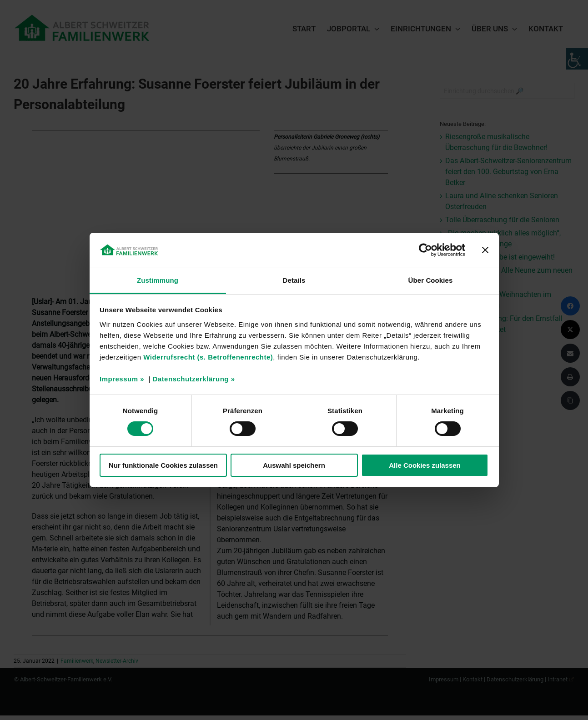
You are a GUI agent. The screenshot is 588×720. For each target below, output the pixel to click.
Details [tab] (294, 280)
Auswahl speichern (294, 465)
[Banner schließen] (485, 250)
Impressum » (122, 379)
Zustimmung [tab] (158, 280)
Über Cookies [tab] (431, 280)
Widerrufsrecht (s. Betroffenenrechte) (208, 357)
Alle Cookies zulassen (425, 465)
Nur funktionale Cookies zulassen (163, 465)
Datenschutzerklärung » (193, 379)
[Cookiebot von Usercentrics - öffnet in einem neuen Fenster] (425, 250)
